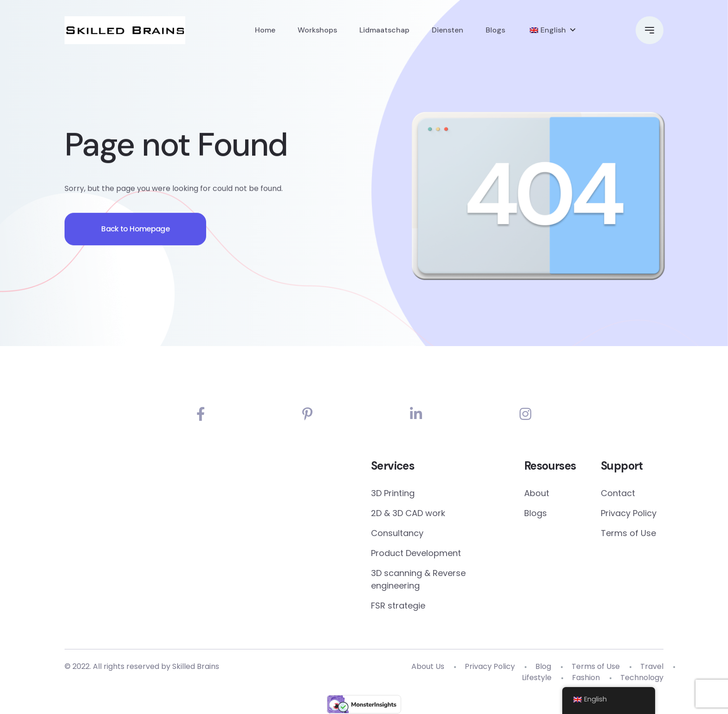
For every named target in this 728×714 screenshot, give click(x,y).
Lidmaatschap (384, 30)
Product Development (416, 554)
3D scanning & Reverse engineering (418, 580)
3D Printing (393, 494)
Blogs (495, 30)
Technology (642, 678)
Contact (618, 494)
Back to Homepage (136, 231)
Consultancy (397, 534)
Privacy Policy (629, 514)
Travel (652, 667)
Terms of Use (628, 534)
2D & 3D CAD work (408, 514)
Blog (543, 667)
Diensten (448, 30)
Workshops (317, 30)
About (537, 494)
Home (265, 30)
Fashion (586, 678)
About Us (428, 667)
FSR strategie (398, 606)
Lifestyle (537, 678)
